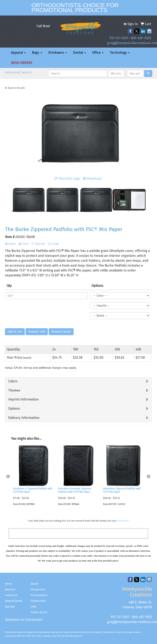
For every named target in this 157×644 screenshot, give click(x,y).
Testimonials (38, 601)
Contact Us (11, 595)
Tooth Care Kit (39, 612)
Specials (10, 607)
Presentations (39, 595)
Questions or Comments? (24, 620)
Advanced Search (18, 72)
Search (35, 584)
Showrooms (38, 589)
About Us (10, 589)
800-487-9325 (141, 38)
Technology (120, 53)
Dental (79, 53)
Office (98, 53)
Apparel (18, 53)
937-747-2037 (119, 38)
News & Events (14, 601)
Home (8, 584)
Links (34, 607)
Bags (37, 53)
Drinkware (58, 53)
